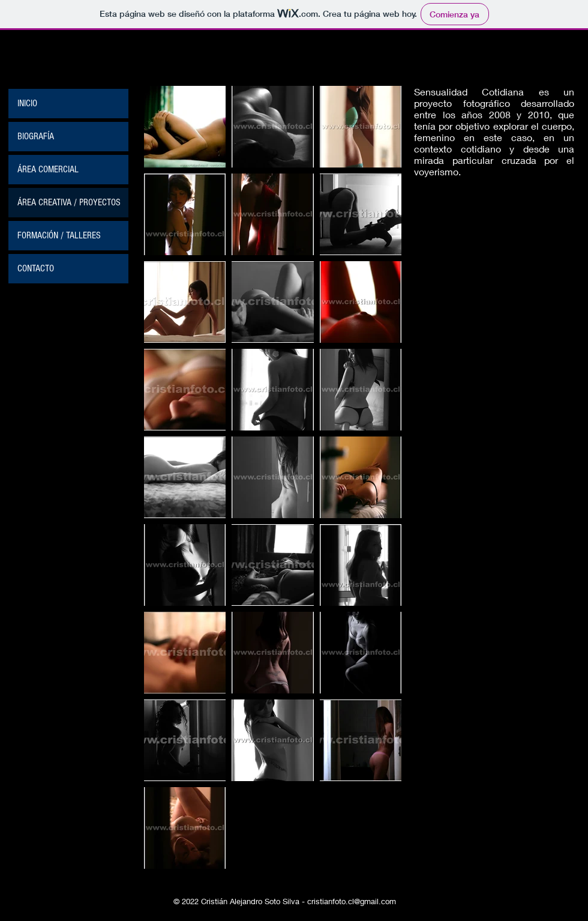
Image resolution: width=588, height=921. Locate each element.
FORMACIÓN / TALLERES (59, 235)
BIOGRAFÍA (36, 136)
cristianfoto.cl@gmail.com (352, 901)
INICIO (27, 103)
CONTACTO (36, 268)
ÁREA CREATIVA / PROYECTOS (69, 202)
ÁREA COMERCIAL (48, 169)
